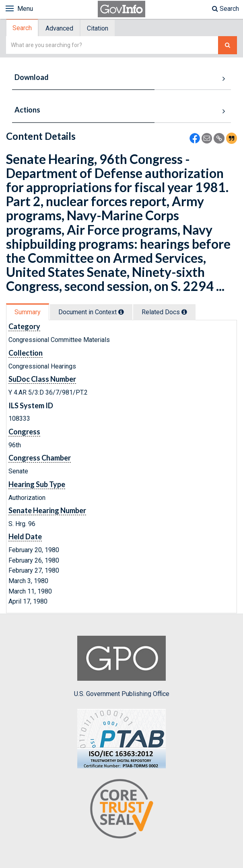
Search (225, 9)
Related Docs (164, 312)
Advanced (59, 28)
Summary (28, 312)
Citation (98, 28)
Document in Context (91, 312)
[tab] (23, 28)
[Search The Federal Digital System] (228, 45)
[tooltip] (121, 312)
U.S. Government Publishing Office (122, 667)
